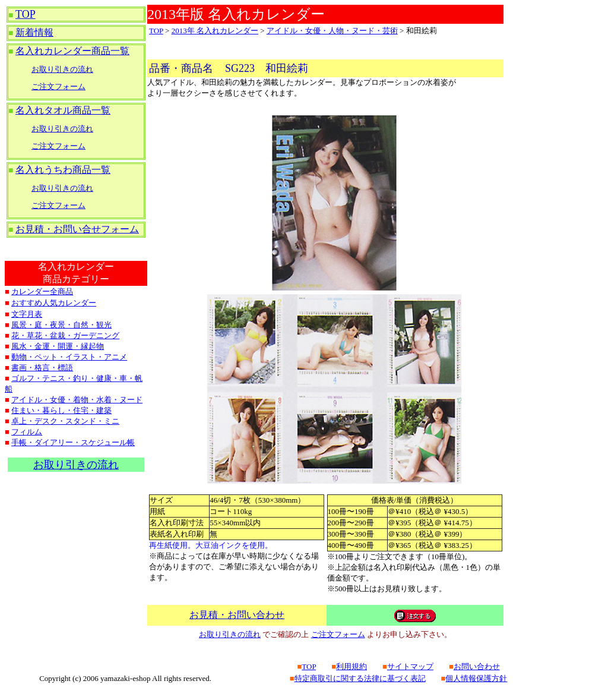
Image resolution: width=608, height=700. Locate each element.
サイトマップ (410, 666)
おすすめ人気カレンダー (54, 303)
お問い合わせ (477, 666)
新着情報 (34, 32)
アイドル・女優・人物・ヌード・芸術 (332, 31)
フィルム (27, 432)
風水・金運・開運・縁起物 (58, 346)
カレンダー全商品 (42, 291)
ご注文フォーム (58, 86)
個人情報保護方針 (476, 678)
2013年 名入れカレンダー (215, 31)
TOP (26, 14)
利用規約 (351, 666)
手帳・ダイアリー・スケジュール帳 (73, 442)
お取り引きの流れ (62, 69)
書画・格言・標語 (42, 368)
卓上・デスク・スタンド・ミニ (65, 421)
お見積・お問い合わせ (237, 615)
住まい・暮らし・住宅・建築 (61, 410)
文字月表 (27, 314)
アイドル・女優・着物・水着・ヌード (77, 400)
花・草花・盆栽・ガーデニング (65, 335)
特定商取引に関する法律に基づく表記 (360, 678)
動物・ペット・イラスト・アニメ (69, 357)
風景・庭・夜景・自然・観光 (61, 325)
